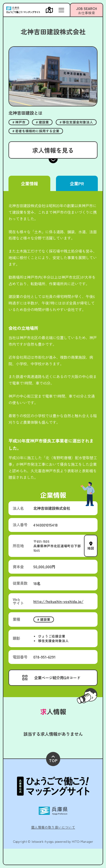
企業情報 (29, 183)
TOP (53, 759)
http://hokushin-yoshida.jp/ (58, 601)
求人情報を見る (53, 150)
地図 (91, 548)
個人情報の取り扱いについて (53, 827)
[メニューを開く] (51, 10)
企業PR (77, 183)
